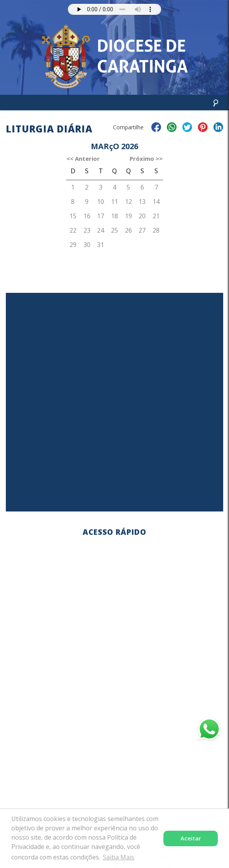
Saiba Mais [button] (119, 857)
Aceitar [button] (191, 838)
